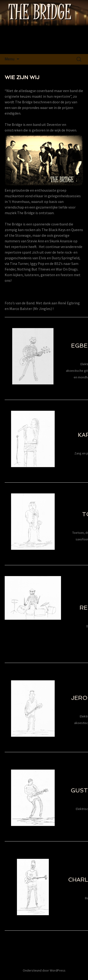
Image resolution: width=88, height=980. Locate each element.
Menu (10, 59)
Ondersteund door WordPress (44, 970)
